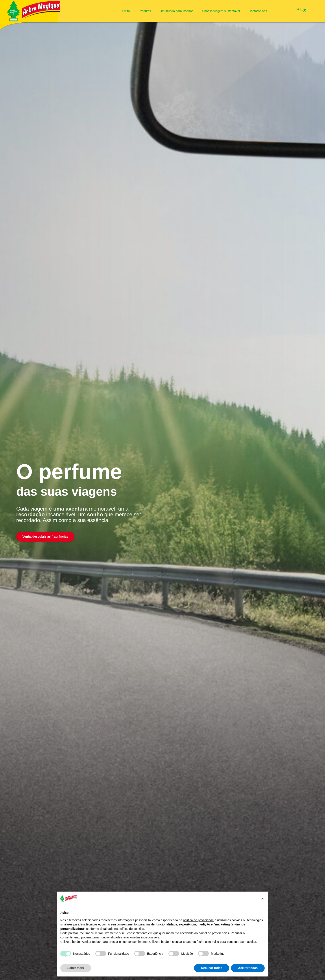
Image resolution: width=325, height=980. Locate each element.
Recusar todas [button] (212, 968)
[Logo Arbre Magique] (34, 11)
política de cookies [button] (131, 929)
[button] (262, 899)
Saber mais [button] (76, 968)
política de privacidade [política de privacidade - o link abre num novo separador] (198, 920)
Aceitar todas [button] (248, 968)
